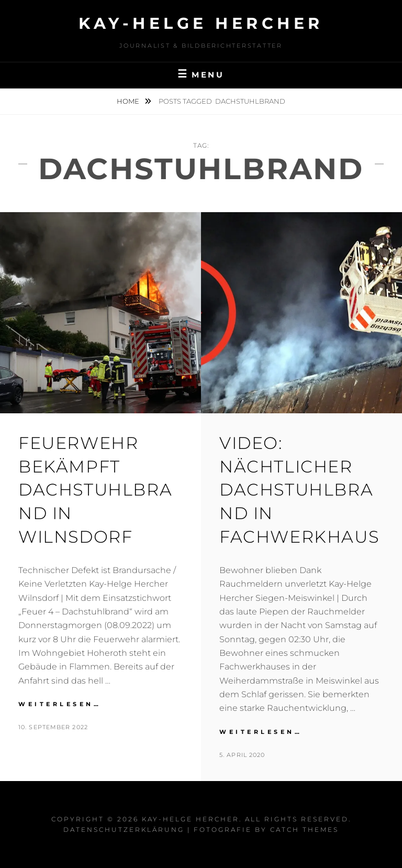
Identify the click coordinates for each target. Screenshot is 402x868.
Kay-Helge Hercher (201, 23)
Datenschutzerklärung (124, 829)
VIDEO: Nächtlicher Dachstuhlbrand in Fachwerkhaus (299, 490)
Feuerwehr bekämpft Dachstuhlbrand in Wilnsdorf (95, 490)
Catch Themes (304, 829)
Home (129, 101)
